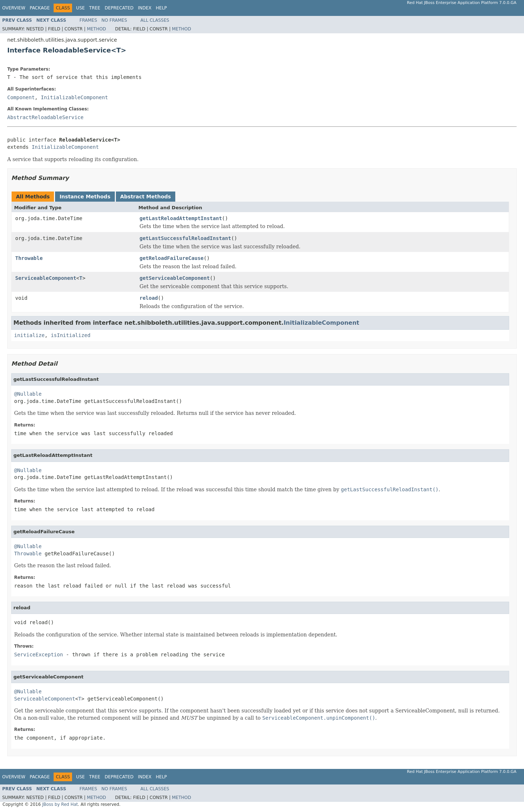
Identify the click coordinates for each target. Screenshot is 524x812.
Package (40, 8)
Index (145, 8)
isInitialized (71, 335)
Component (21, 97)
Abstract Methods (146, 197)
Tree (95, 8)
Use (80, 8)
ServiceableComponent (46, 278)
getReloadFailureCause (171, 258)
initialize (29, 335)
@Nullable (28, 394)
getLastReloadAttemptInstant (181, 218)
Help (161, 8)
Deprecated (119, 8)
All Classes (155, 20)
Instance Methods (85, 197)
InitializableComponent (74, 97)
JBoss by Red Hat (60, 804)
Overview (14, 8)
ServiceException (39, 655)
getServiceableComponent (175, 278)
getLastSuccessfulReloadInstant (185, 238)
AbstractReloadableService (45, 117)
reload (149, 298)
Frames (89, 20)
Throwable (29, 258)
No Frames (114, 20)
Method (97, 29)
